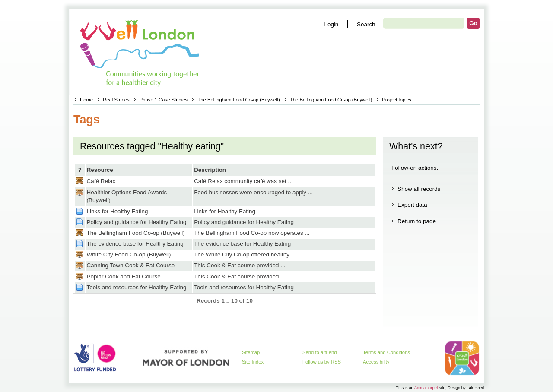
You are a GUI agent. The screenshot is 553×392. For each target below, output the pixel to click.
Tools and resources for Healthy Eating (137, 287)
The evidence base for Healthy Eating (135, 244)
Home (86, 100)
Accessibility (376, 362)
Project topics (397, 100)
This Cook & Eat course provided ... (240, 265)
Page (79, 211)
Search (366, 24)
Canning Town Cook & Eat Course (131, 265)
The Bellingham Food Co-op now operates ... (252, 233)
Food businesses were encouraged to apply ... (253, 192)
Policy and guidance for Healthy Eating (137, 222)
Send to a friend (320, 352)
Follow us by (322, 362)
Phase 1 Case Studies (164, 100)
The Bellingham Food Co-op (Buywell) (238, 100)
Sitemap (251, 352)
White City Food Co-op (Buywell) (129, 254)
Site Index (253, 362)
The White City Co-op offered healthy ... (245, 254)
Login (331, 24)
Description (210, 170)
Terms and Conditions (386, 352)
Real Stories (116, 100)
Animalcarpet (426, 387)
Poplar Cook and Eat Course (124, 277)
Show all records (419, 189)
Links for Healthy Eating (118, 211)
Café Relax (101, 181)
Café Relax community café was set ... (243, 181)
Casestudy (79, 181)
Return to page (417, 221)
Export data (412, 205)
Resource (100, 170)
